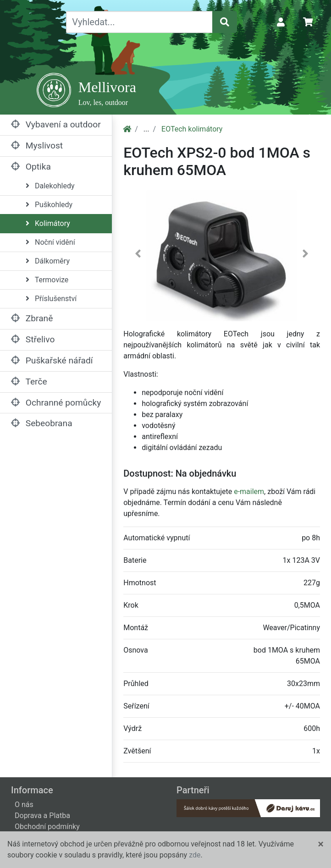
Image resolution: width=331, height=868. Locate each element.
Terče (29, 382)
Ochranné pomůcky (56, 403)
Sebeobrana (42, 423)
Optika (31, 167)
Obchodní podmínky (47, 827)
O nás (24, 805)
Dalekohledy (50, 186)
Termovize (47, 280)
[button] (138, 256)
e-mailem (249, 492)
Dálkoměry (48, 261)
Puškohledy (49, 205)
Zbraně (32, 318)
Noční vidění (50, 242)
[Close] (321, 844)
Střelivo (33, 339)
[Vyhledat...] (139, 22)
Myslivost (37, 146)
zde (195, 855)
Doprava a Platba (42, 816)
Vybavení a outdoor (56, 124)
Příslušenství (51, 299)
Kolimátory (48, 223)
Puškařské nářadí (52, 360)
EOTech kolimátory (192, 129)
